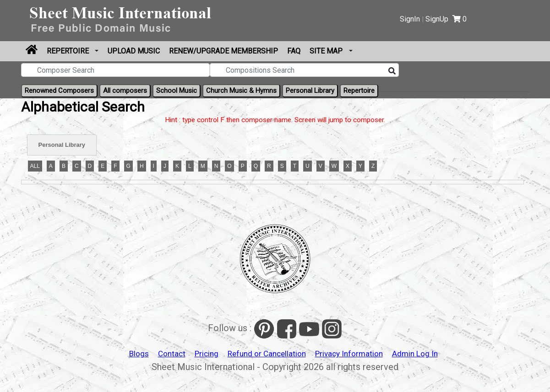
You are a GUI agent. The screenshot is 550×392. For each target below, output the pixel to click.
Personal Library (310, 91)
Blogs (139, 354)
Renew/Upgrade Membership (223, 51)
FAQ (294, 51)
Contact (172, 354)
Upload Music (134, 51)
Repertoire (69, 51)
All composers (125, 91)
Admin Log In (415, 354)
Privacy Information (349, 354)
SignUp (437, 19)
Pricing (207, 354)
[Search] (392, 71)
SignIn (410, 19)
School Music (177, 91)
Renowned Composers (59, 91)
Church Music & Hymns (241, 91)
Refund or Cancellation (267, 354)
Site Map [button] (327, 51)
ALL (35, 166)
